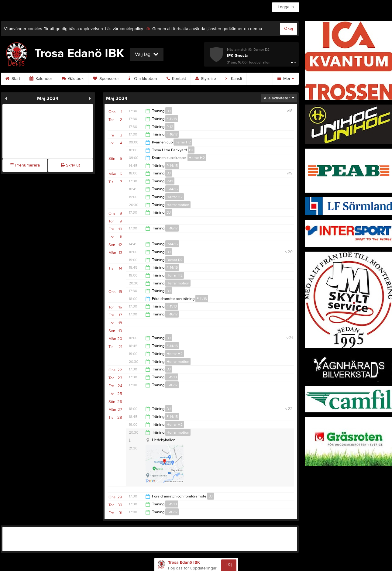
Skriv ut (70, 165)
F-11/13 (172, 119)
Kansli (234, 79)
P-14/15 (172, 166)
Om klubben (143, 79)
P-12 (170, 127)
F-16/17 (172, 134)
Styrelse (206, 79)
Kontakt (176, 79)
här (147, 29)
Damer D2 (175, 260)
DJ (169, 111)
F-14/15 (172, 189)
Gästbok (73, 79)
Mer (286, 79)
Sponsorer (106, 79)
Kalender (41, 79)
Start (13, 79)
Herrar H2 (183, 142)
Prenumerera (25, 165)
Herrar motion (178, 205)
